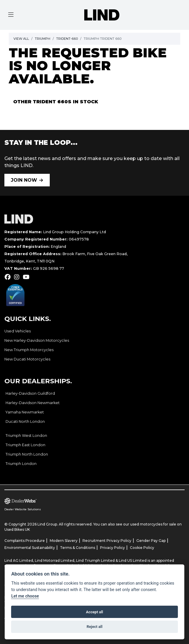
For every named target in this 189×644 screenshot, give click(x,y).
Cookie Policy (142, 548)
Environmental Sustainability (30, 548)
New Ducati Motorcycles (27, 359)
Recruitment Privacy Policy (107, 541)
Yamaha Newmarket (25, 412)
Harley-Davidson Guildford (30, 393)
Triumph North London (27, 454)
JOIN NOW (24, 180)
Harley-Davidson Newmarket (33, 403)
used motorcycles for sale (153, 524)
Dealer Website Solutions (23, 509)
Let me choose (25, 596)
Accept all (94, 612)
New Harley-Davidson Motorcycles (37, 340)
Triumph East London (25, 445)
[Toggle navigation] (11, 15)
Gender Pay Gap (151, 541)
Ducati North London (25, 421)
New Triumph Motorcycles (29, 350)
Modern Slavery (64, 541)
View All (21, 39)
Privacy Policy (112, 548)
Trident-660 (67, 39)
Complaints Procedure (25, 541)
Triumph (43, 39)
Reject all (94, 627)
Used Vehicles (18, 331)
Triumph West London (26, 436)
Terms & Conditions (78, 548)
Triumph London (21, 464)
